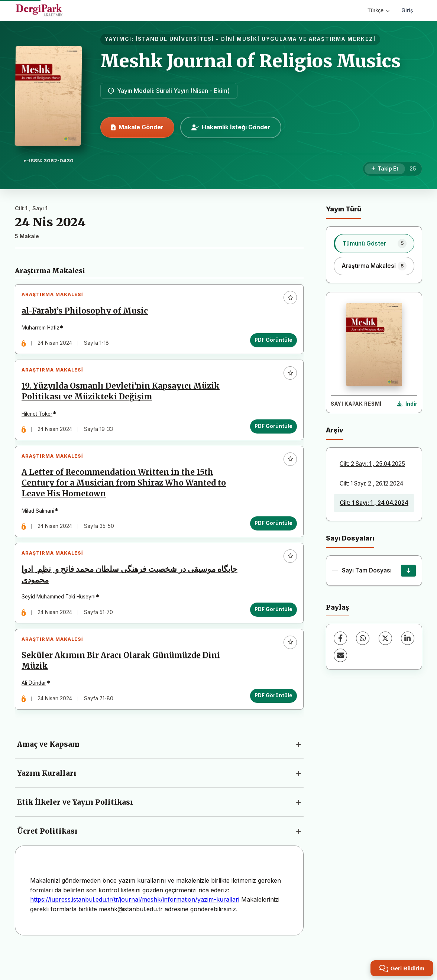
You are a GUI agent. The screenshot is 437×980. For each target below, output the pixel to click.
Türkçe (378, 10)
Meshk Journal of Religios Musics (251, 61)
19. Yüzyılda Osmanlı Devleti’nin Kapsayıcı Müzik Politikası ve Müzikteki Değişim (124, 400)
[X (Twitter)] (385, 638)
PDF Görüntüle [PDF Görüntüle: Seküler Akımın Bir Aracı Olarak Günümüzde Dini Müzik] (271, 722)
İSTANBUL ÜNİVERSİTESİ (175, 39)
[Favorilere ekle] (287, 301)
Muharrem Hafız (43, 331)
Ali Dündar (37, 710)
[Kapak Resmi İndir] (407, 404)
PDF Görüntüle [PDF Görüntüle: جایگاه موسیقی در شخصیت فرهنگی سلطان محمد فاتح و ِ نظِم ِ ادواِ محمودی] (271, 630)
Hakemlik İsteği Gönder (231, 127)
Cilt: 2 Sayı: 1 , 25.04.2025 (372, 464)
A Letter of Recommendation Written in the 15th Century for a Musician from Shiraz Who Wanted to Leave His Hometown (127, 498)
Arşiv (335, 430)
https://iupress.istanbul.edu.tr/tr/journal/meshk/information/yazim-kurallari (135, 929)
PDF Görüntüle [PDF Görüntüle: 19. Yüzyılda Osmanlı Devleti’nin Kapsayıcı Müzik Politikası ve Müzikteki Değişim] (271, 435)
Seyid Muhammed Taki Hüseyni (61, 618)
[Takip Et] (385, 169)
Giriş (407, 10)
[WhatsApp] (363, 638)
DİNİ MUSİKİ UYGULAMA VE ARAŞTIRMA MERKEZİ (298, 39)
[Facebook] (340, 638)
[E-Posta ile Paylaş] (340, 655)
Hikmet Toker (40, 423)
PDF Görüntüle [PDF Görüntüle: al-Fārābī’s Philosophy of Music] (271, 343)
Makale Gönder (137, 127)
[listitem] (374, 243)
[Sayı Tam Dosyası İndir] (408, 571)
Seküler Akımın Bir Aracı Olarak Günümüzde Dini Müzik (124, 687)
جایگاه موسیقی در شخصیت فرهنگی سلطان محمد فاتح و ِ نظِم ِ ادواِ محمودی (126, 595)
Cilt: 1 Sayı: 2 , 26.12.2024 (371, 483)
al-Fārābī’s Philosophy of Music (88, 314)
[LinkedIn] (408, 638)
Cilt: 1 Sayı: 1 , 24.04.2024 (374, 503)
